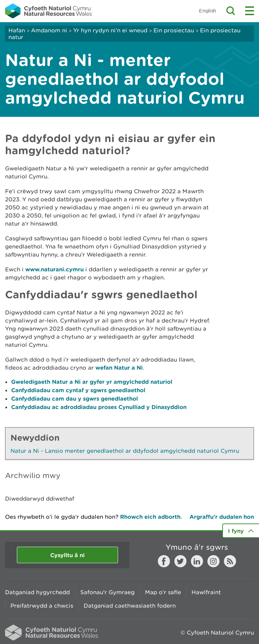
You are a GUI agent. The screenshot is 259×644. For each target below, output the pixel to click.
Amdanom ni (49, 30)
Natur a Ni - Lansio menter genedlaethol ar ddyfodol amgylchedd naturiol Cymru (125, 451)
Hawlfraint (206, 592)
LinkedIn (197, 561)
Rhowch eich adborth (150, 517)
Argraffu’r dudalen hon (222, 517)
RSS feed (230, 561)
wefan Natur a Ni (119, 367)
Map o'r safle (163, 592)
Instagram (213, 561)
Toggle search (231, 11)
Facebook (164, 561)
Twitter (180, 561)
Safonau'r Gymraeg (107, 592)
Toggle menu (250, 11)
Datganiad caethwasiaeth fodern (130, 606)
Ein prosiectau (174, 30)
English (208, 11)
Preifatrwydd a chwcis (42, 606)
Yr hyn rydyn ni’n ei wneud (110, 30)
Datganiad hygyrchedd (37, 592)
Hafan (17, 30)
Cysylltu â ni (67, 555)
